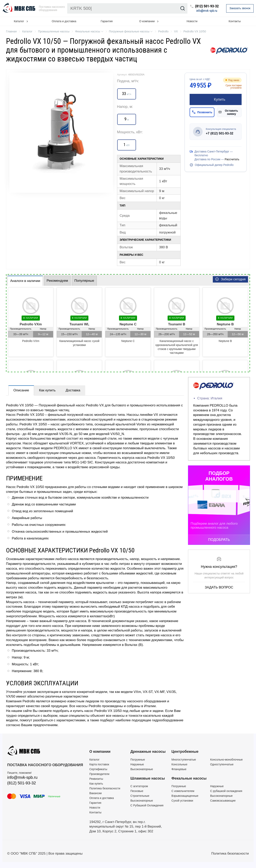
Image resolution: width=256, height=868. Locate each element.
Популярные (84, 281)
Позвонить (202, 112)
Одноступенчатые (222, 764)
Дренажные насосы (148, 752)
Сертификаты (98, 769)
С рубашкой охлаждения (226, 791)
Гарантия (107, 21)
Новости (192, 21)
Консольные (179, 764)
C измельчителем (183, 791)
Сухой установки (182, 801)
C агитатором (139, 786)
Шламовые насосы (148, 778)
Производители (99, 774)
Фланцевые (179, 769)
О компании (100, 752)
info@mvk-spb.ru (207, 11)
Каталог (94, 760)
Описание (21, 390)
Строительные (140, 796)
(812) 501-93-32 (207, 6)
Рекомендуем (57, 281)
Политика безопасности (105, 788)
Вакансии (96, 793)
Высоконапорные (142, 769)
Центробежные (185, 752)
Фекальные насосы (189, 778)
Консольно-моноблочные (226, 760)
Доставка (73, 390)
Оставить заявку (228, 112)
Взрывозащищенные (185, 796)
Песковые (137, 791)
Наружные (137, 764)
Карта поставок (99, 764)
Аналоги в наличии (25, 281)
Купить (216, 99)
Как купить (47, 390)
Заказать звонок (240, 8)
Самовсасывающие (223, 801)
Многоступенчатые (184, 760)
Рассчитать (232, 159)
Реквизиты (96, 779)
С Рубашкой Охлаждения (147, 805)
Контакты (235, 21)
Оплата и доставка (64, 21)
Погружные (138, 760)
